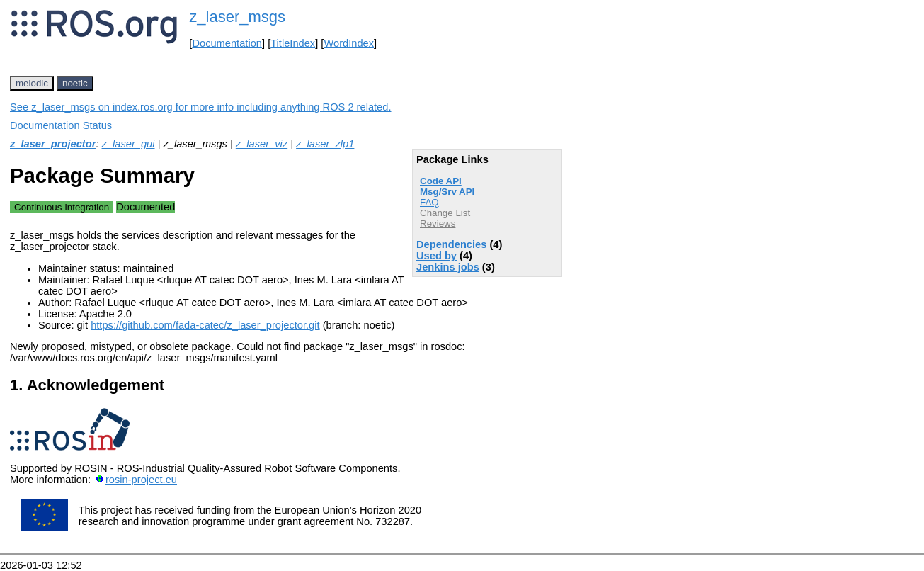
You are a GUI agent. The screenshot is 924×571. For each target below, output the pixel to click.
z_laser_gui (129, 144)
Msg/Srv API (447, 192)
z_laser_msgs (237, 17)
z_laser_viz (262, 144)
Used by (437, 256)
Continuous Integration (62, 207)
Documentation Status (61, 125)
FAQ (429, 202)
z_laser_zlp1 (325, 144)
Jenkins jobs (448, 267)
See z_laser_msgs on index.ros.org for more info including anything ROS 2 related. (201, 107)
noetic (75, 83)
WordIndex (349, 43)
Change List (445, 213)
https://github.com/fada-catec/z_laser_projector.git (205, 325)
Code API (441, 181)
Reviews (438, 224)
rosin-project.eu (141, 480)
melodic (32, 83)
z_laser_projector (53, 144)
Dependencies (451, 244)
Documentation (227, 43)
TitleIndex (293, 43)
